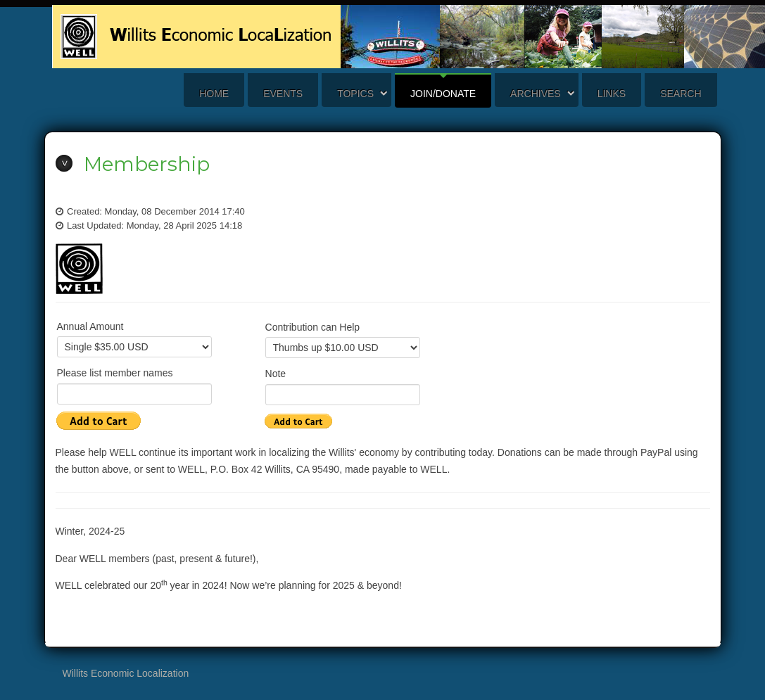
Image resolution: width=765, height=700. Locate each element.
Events (283, 94)
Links (612, 94)
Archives (536, 94)
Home (214, 94)
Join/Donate (443, 94)
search (681, 94)
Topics (355, 94)
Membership (147, 164)
